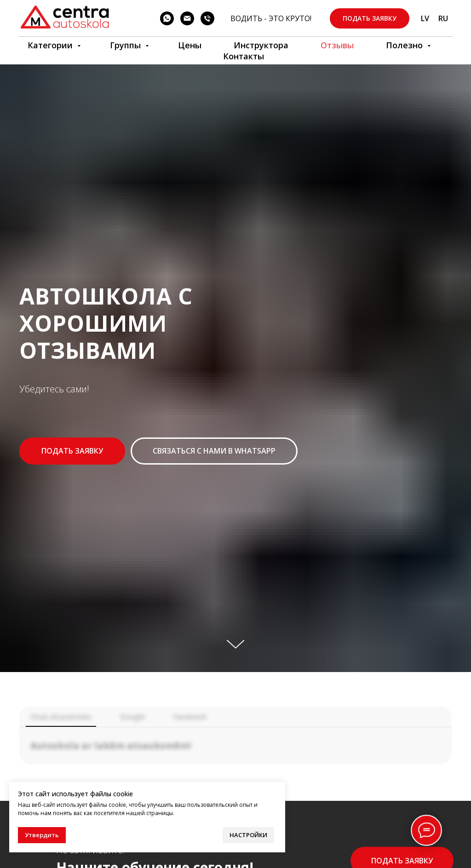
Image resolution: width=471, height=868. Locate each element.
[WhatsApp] (167, 18)
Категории (51, 45)
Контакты (244, 56)
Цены (190, 45)
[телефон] (207, 18)
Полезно (405, 45)
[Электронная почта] (187, 18)
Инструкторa (261, 45)
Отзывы (337, 45)
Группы (126, 45)
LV (425, 18)
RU (443, 18)
